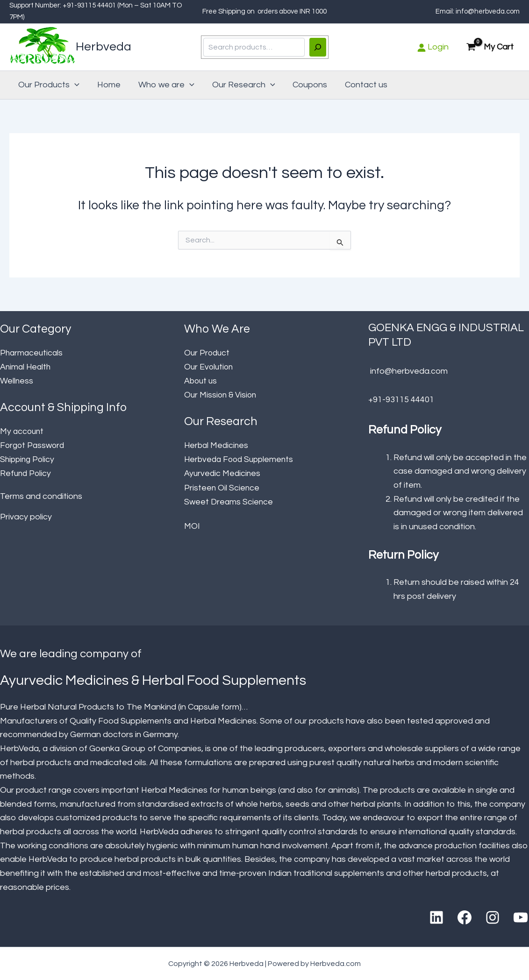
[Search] (318, 47)
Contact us (361, 85)
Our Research (240, 85)
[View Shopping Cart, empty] (491, 47)
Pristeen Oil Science (222, 486)
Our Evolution (210, 367)
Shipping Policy (29, 458)
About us (201, 380)
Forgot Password (33, 444)
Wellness (17, 380)
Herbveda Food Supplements (241, 458)
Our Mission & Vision (222, 394)
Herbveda (104, 47)
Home (107, 85)
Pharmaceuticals (32, 353)
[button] (74, 85)
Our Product (208, 353)
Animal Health (26, 367)
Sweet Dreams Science (229, 500)
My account (23, 431)
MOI (192, 524)
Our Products (48, 85)
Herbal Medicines (217, 444)
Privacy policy (26, 515)
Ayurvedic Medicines (223, 472)
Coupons (306, 85)
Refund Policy (26, 472)
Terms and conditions (41, 495)
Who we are (164, 85)
